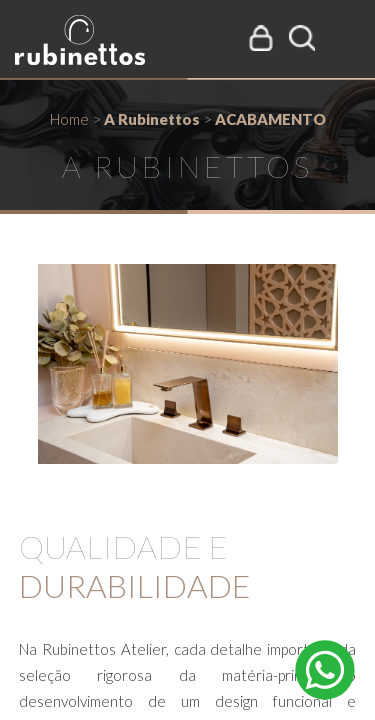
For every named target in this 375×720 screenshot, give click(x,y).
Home (69, 119)
